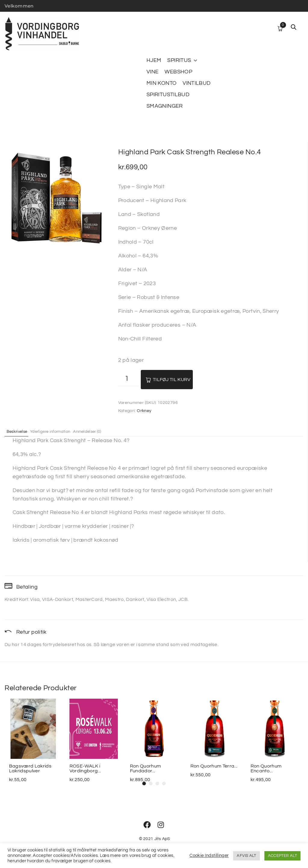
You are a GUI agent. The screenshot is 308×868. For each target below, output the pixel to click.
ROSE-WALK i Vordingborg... (85, 768)
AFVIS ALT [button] (246, 856)
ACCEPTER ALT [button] (282, 856)
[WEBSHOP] (178, 72)
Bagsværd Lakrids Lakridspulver (30, 768)
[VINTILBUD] (197, 83)
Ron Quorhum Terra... (214, 766)
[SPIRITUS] (183, 60)
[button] (144, 783)
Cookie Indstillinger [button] (209, 856)
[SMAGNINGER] (165, 106)
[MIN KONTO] (162, 83)
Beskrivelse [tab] (20, 431)
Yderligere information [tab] (61, 431)
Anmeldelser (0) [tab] (107, 431)
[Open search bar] (294, 27)
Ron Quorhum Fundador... (146, 768)
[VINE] (152, 72)
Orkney (144, 411)
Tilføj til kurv (172, 380)
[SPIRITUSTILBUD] (168, 95)
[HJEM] (154, 60)
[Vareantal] (129, 379)
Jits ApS (162, 839)
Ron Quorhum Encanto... (266, 768)
